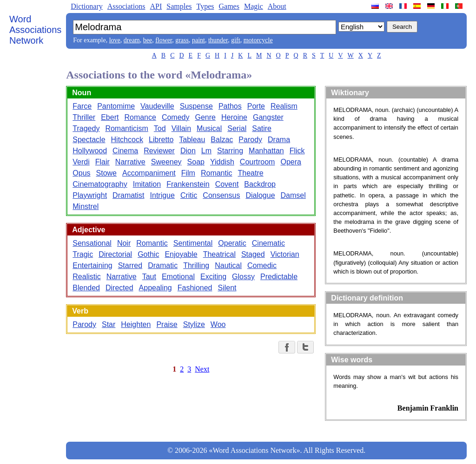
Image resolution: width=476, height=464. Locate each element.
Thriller (84, 117)
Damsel (293, 195)
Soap (196, 162)
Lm (206, 151)
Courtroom (258, 162)
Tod (160, 128)
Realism (284, 106)
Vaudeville (157, 106)
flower (164, 40)
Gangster (268, 117)
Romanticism (126, 128)
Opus (81, 173)
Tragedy (86, 128)
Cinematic (268, 243)
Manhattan (266, 151)
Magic (254, 6)
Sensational (92, 243)
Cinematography (100, 184)
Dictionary (86, 6)
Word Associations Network (35, 30)
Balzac (222, 140)
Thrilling (196, 265)
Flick (297, 151)
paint (198, 40)
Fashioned (195, 288)
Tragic (83, 254)
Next (202, 369)
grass (182, 40)
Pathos (230, 106)
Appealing (155, 288)
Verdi (81, 162)
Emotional (178, 277)
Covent (227, 184)
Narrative (130, 162)
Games (229, 6)
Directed (119, 288)
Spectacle (89, 140)
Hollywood (90, 151)
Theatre (251, 173)
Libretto (161, 140)
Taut (149, 277)
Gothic (148, 254)
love (115, 40)
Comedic (262, 265)
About (277, 6)
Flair (102, 162)
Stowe (106, 173)
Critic (189, 195)
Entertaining (92, 265)
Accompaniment (149, 173)
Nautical (228, 265)
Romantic (217, 173)
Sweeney (166, 162)
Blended (86, 288)
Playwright (90, 195)
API (156, 6)
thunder (218, 40)
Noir (124, 243)
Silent (227, 288)
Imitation (147, 184)
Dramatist (128, 195)
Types (205, 6)
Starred (130, 265)
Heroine (234, 117)
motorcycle (258, 40)
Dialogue (260, 195)
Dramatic (163, 265)
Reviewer (159, 151)
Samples (179, 6)
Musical (209, 128)
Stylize (194, 324)
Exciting (213, 277)
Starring (230, 151)
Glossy (243, 277)
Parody (250, 140)
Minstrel (86, 206)
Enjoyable (181, 254)
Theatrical (219, 254)
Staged (253, 254)
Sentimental (193, 243)
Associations (126, 6)
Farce (82, 106)
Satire (262, 128)
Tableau (192, 140)
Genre (205, 117)
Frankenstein (188, 184)
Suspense (196, 106)
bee (148, 40)
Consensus (221, 195)
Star (109, 324)
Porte (256, 106)
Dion (188, 151)
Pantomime (116, 106)
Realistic (86, 277)
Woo (218, 324)
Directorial (115, 254)
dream (132, 40)
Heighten (136, 324)
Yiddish (222, 162)
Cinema (125, 151)
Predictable (279, 277)
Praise (167, 324)
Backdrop (260, 184)
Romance (140, 117)
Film (188, 173)
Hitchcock (127, 140)
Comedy (176, 117)
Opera (291, 162)
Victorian (285, 254)
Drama (279, 140)
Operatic (232, 243)
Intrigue (162, 195)
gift (235, 40)
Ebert (110, 117)
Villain (181, 128)
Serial (237, 128)
